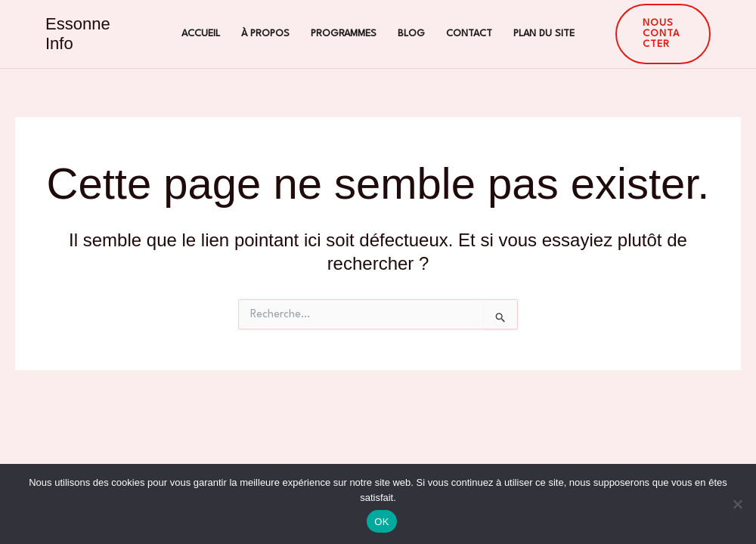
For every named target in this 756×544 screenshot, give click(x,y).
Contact (469, 34)
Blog (411, 34)
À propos (265, 34)
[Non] (737, 504)
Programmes (344, 34)
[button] (663, 34)
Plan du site (544, 34)
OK (381, 522)
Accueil (201, 34)
